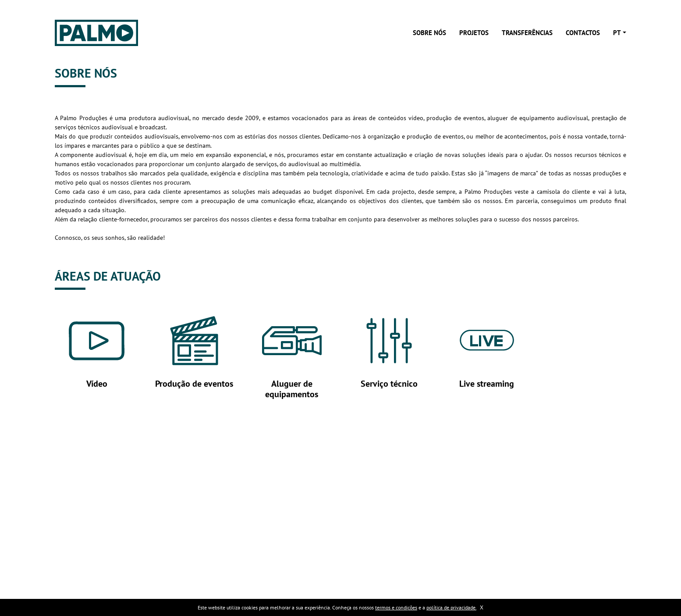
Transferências (527, 33)
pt (617, 33)
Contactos (583, 33)
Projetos (474, 33)
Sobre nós (429, 33)
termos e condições (396, 607)
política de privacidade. (451, 607)
